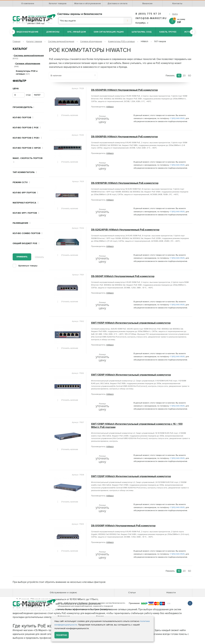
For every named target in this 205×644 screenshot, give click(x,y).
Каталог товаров (58, 4)
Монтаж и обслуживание (88, 4)
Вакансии (148, 4)
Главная (16, 41)
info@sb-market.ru (151, 18)
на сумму (183, 21)
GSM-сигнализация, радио (109, 32)
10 (179, 76)
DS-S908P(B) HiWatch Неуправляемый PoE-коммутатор (124, 137)
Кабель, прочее (168, 32)
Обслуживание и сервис (64, 593)
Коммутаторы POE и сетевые (121, 41)
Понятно (62, 635)
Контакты (177, 4)
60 (190, 76)
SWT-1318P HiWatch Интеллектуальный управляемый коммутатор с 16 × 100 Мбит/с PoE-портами (137, 426)
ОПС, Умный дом (77, 32)
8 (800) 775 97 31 (148, 14)
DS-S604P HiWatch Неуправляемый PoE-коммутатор (123, 276)
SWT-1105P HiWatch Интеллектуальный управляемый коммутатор (131, 323)
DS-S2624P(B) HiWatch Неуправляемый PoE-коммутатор (125, 230)
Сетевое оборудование (91, 41)
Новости (171, 593)
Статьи (132, 593)
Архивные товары (28, 266)
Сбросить (39, 257)
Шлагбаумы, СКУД (142, 32)
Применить (22, 257)
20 (184, 76)
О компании (28, 4)
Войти (175, 14)
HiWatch (110, 107)
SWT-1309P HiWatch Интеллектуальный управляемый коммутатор (131, 375)
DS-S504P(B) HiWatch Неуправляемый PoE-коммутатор (124, 90)
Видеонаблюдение (27, 32)
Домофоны (53, 32)
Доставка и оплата (118, 4)
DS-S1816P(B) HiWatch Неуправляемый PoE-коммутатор (125, 183)
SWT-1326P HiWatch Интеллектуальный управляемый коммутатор (131, 476)
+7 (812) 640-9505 (177, 118)
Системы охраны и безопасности (80, 14)
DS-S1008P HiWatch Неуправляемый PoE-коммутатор (123, 526)
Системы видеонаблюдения (61, 41)
